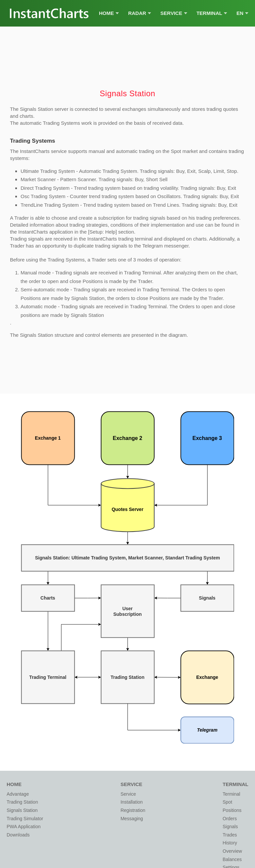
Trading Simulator (25, 819)
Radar (140, 13)
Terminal (212, 13)
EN (242, 13)
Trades (230, 835)
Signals (230, 827)
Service (174, 13)
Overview (232, 851)
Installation (132, 802)
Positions (232, 810)
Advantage (18, 794)
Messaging (132, 819)
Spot (228, 802)
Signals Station (22, 810)
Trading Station (22, 802)
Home (109, 13)
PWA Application (24, 827)
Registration (133, 810)
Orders (230, 819)
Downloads (18, 835)
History (230, 843)
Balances (232, 859)
